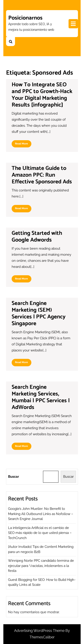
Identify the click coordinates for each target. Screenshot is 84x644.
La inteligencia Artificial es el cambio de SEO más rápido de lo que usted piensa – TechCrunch (40, 533)
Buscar (14, 477)
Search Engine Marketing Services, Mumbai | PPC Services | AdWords (41, 397)
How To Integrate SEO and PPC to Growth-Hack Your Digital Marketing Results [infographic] (42, 95)
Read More (23, 145)
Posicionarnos (25, 18)
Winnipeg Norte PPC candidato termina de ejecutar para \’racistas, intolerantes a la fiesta (41, 566)
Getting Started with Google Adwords (37, 237)
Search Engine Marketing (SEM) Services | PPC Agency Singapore (39, 313)
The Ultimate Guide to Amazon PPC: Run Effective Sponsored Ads (42, 175)
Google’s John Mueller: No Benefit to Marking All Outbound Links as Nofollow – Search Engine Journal (41, 514)
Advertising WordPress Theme (40, 631)
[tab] (73, 24)
